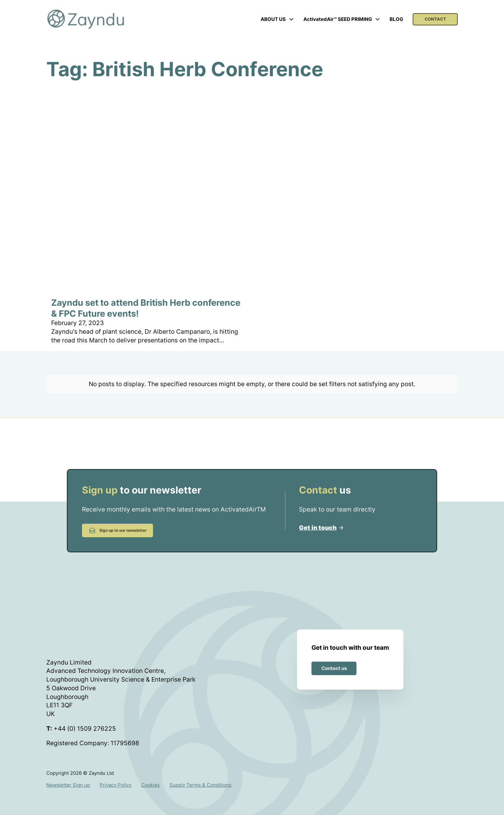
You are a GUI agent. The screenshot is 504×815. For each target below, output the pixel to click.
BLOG (396, 19)
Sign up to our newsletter (117, 524)
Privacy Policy (116, 779)
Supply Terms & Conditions (200, 779)
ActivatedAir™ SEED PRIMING (338, 19)
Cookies (150, 779)
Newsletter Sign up (68, 779)
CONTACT (435, 19)
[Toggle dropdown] (291, 19)
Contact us (334, 662)
